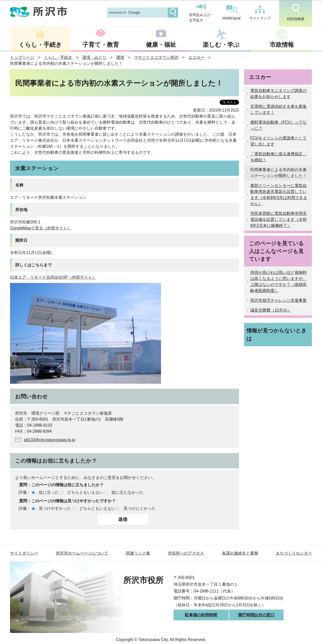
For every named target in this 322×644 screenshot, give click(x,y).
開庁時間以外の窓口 (256, 615)
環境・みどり (94, 57)
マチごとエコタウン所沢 (156, 57)
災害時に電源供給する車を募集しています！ (278, 109)
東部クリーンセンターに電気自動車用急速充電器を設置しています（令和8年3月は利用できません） (279, 195)
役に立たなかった (128, 492)
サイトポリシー (24, 553)
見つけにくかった (140, 508)
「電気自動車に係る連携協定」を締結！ (278, 157)
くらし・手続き (40, 45)
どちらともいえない (85, 492)
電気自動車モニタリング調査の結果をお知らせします (278, 94)
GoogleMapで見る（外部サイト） (41, 228)
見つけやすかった (55, 508)
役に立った (49, 492)
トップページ (22, 57)
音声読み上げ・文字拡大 (201, 13)
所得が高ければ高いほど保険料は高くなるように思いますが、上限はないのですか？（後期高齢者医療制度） (278, 282)
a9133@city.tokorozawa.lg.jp (50, 440)
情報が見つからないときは (277, 334)
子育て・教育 (101, 45)
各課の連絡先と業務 (240, 553)
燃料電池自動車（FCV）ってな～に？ (278, 125)
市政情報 (282, 45)
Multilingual (231, 13)
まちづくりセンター (294, 553)
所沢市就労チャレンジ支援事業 (278, 300)
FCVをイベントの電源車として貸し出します (278, 141)
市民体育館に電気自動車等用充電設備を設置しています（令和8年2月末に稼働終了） (278, 219)
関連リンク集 (138, 553)
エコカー (196, 57)
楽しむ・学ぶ (221, 45)
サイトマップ (260, 13)
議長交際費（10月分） (271, 310)
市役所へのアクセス (186, 553)
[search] (137, 13)
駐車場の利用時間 (201, 615)
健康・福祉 (161, 45)
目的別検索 (296, 12)
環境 (120, 57)
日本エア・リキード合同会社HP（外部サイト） (53, 277)
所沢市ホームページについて (82, 553)
